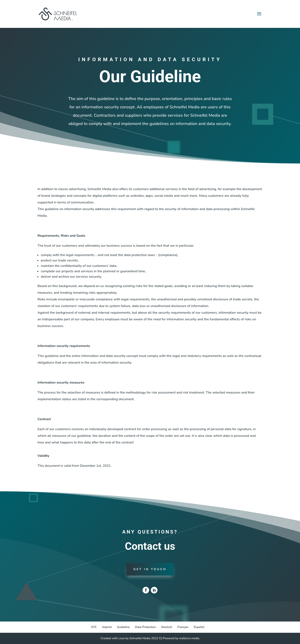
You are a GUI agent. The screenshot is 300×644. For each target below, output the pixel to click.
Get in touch (150, 569)
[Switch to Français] (183, 627)
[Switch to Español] (199, 627)
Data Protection (145, 627)
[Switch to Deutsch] (167, 627)
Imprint (107, 627)
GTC (94, 627)
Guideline (123, 627)
